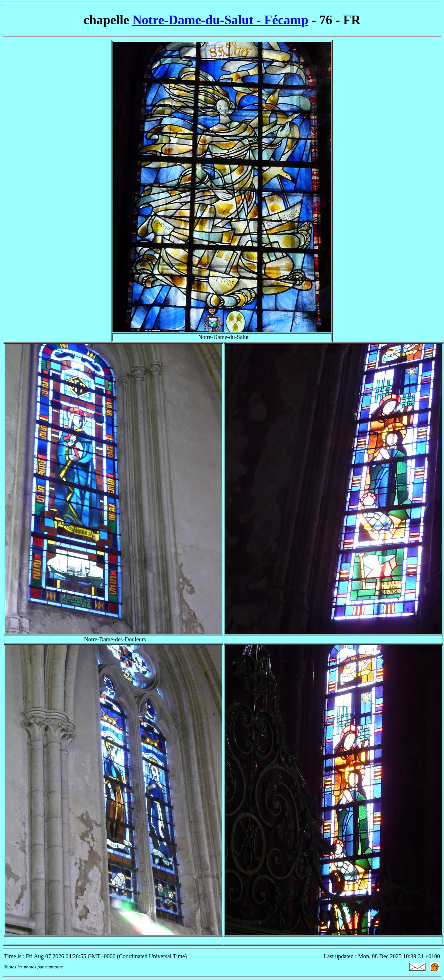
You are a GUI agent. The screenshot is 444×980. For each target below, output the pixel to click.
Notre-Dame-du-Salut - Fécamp (220, 20)
